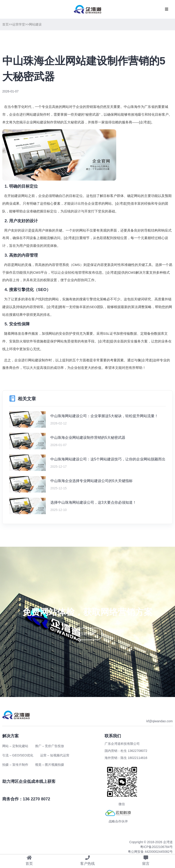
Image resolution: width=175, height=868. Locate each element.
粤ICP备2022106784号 (156, 847)
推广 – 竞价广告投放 (50, 746)
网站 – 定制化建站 (15, 746)
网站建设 (35, 24)
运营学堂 (19, 24)
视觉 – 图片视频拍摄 (50, 765)
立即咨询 (87, 634)
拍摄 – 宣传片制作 (15, 765)
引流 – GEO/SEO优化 (18, 755)
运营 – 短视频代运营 (55, 755)
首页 (5, 24)
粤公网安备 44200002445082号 (150, 852)
